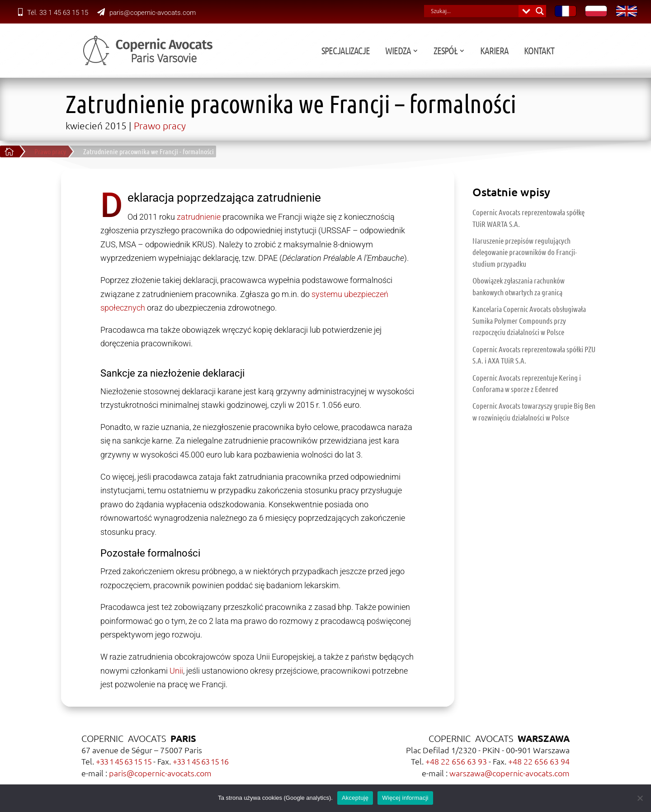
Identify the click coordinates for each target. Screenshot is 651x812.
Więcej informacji (405, 798)
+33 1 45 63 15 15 (124, 761)
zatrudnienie (199, 217)
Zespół (512, 52)
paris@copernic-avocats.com (146, 13)
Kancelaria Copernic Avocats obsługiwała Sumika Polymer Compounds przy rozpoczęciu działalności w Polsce (529, 320)
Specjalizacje (413, 52)
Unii (176, 671)
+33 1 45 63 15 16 (200, 761)
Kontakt (606, 52)
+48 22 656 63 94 (539, 761)
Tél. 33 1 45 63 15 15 (53, 13)
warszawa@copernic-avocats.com (509, 773)
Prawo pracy (160, 125)
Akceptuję (355, 798)
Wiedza (465, 52)
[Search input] (474, 11)
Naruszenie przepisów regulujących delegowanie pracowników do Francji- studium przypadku (525, 252)
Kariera (561, 52)
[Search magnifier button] (540, 11)
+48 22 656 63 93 (456, 761)
